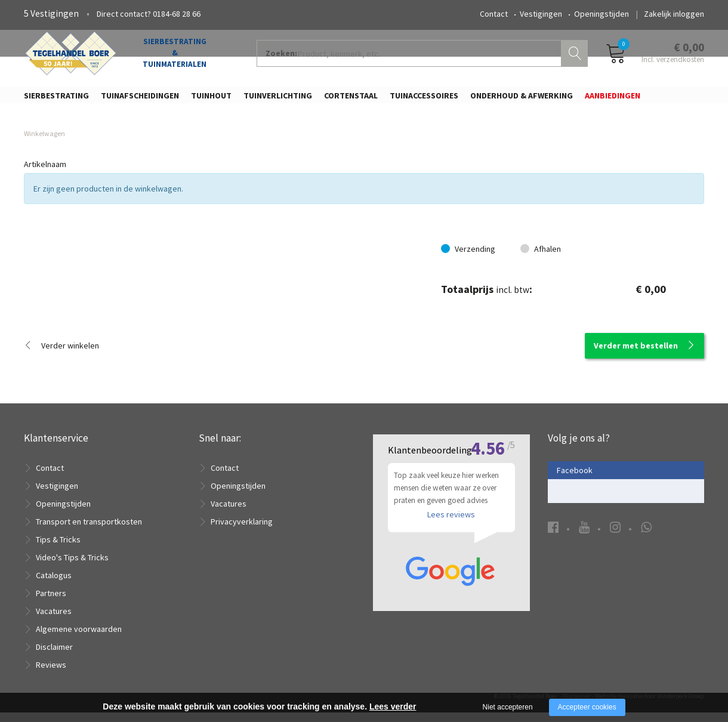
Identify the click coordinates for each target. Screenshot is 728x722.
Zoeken (576, 57)
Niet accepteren (508, 707)
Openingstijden (601, 14)
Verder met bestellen (636, 355)
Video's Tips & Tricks (72, 567)
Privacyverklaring (242, 531)
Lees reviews (451, 528)
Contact (494, 14)
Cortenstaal (351, 100)
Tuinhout (211, 100)
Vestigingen (541, 14)
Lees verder (393, 706)
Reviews (51, 674)
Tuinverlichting (278, 100)
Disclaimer (54, 656)
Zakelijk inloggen (674, 14)
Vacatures (54, 621)
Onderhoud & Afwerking (522, 100)
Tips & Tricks (58, 549)
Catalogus (54, 585)
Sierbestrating (56, 100)
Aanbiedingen (613, 100)
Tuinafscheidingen (140, 100)
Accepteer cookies (587, 707)
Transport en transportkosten (89, 531)
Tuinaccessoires (424, 100)
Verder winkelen (70, 355)
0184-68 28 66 (177, 14)
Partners (51, 603)
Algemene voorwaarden (79, 638)
